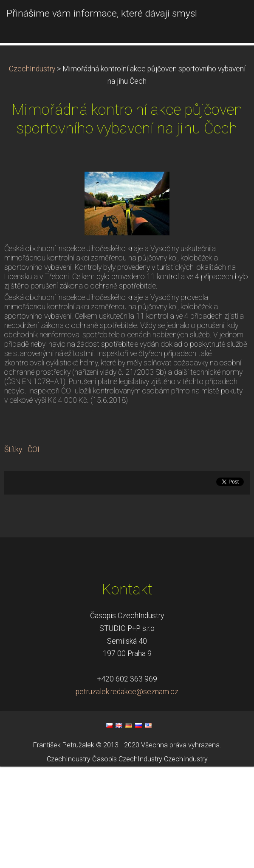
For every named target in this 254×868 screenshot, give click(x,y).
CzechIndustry (32, 170)
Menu (231, 19)
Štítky (13, 551)
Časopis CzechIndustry (127, 861)
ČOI (34, 551)
